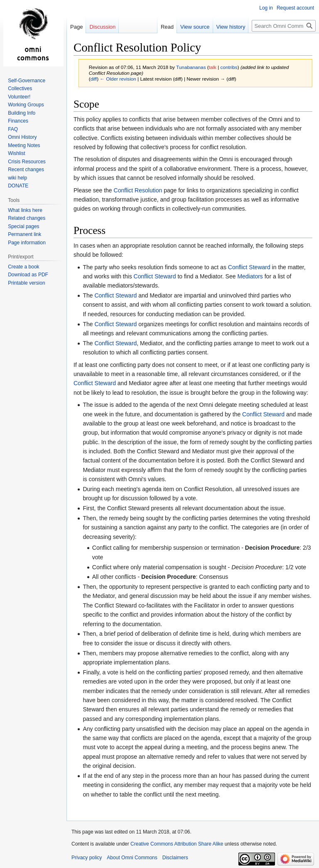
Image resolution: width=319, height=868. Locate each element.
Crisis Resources (27, 162)
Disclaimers (175, 858)
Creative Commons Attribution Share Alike (177, 844)
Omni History (22, 137)
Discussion (102, 27)
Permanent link (25, 234)
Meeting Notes (24, 145)
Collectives (20, 89)
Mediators (250, 276)
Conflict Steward (249, 267)
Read (167, 27)
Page (76, 27)
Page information (27, 243)
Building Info (22, 113)
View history (231, 27)
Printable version (26, 283)
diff (94, 79)
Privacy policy (87, 858)
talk (213, 67)
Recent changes (26, 170)
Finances (18, 121)
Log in (266, 8)
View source (195, 27)
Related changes (27, 218)
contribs (229, 67)
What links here (25, 210)
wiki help (17, 178)
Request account (295, 8)
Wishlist (16, 153)
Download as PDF (28, 275)
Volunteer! (19, 97)
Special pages (23, 226)
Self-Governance (27, 81)
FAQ (13, 129)
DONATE (18, 186)
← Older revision (118, 79)
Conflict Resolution (138, 190)
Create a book (23, 267)
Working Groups (26, 105)
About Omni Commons (132, 858)
